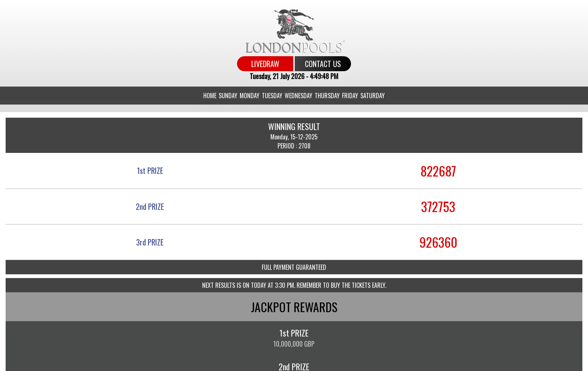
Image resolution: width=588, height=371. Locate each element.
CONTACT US (323, 64)
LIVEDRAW (265, 64)
